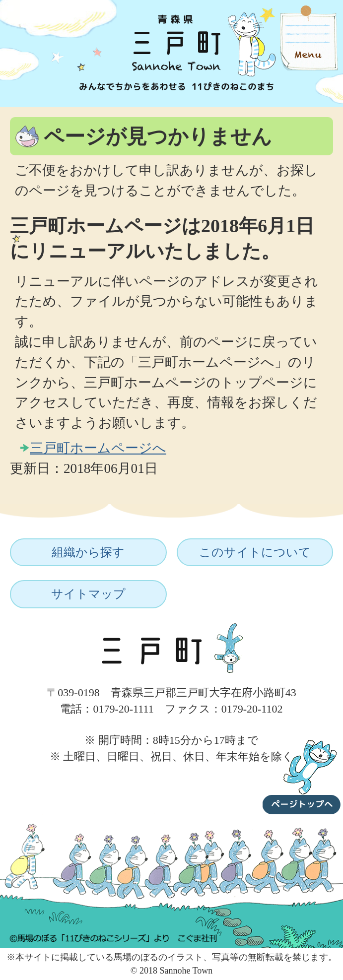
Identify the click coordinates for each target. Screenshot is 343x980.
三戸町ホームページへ (98, 448)
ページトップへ (302, 775)
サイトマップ (88, 594)
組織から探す (88, 552)
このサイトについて (255, 552)
